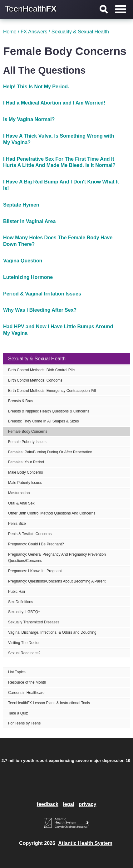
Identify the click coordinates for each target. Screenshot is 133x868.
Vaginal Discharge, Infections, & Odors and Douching (52, 632)
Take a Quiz (18, 713)
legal (68, 804)
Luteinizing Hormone (28, 277)
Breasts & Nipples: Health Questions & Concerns (49, 411)
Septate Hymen (21, 205)
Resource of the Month (27, 682)
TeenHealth (31, 9)
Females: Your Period (26, 462)
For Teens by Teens (24, 723)
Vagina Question (23, 261)
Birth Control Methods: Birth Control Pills (42, 370)
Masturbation (19, 493)
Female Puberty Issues (27, 442)
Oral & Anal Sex (21, 503)
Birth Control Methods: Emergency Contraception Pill (52, 391)
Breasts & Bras (21, 401)
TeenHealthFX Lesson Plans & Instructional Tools (49, 703)
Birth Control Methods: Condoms (35, 380)
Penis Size (17, 524)
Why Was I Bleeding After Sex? (40, 310)
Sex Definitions (21, 602)
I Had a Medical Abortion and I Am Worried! (54, 103)
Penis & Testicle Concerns (30, 534)
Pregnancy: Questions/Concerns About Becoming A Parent (57, 581)
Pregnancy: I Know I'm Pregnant (35, 571)
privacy (87, 804)
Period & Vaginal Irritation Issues (42, 294)
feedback (48, 804)
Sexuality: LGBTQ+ (24, 612)
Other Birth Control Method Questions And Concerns (52, 513)
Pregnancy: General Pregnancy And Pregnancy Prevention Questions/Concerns (57, 558)
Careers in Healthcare (26, 693)
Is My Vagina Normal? (29, 119)
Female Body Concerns (28, 432)
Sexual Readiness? (24, 653)
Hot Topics (17, 672)
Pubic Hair (17, 592)
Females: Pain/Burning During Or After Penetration (50, 452)
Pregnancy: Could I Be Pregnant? (36, 544)
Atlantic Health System (85, 843)
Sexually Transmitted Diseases (34, 622)
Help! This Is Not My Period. (36, 87)
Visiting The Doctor (24, 643)
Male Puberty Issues (25, 483)
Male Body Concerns (25, 472)
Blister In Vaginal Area (29, 221)
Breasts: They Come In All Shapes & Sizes (44, 421)
